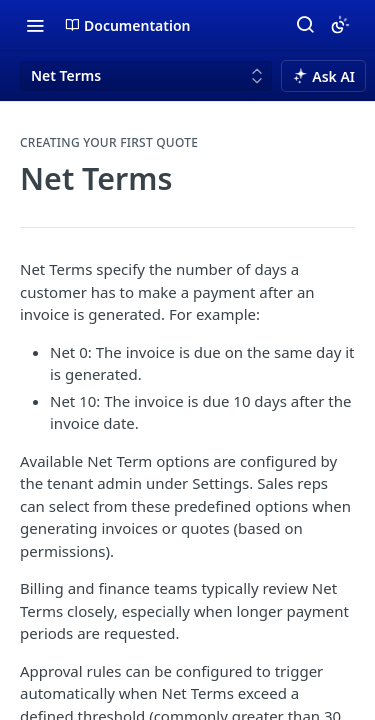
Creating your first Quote (109, 143)
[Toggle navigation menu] (35, 25)
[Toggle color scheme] (340, 25)
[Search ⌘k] (305, 25)
